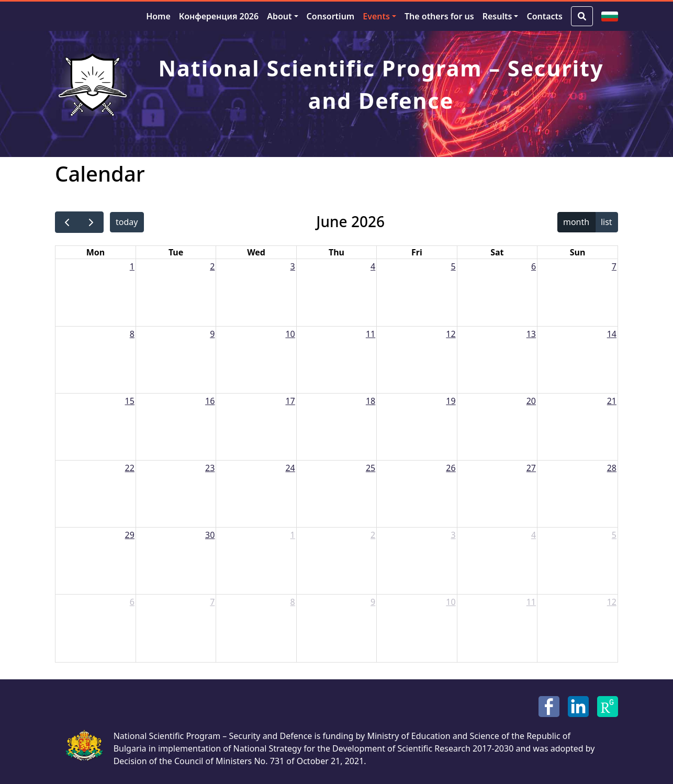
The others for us (439, 16)
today (127, 222)
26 (451, 468)
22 (130, 468)
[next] (91, 222)
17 (290, 401)
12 (451, 334)
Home (158, 16)
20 (531, 401)
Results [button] (497, 16)
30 (210, 535)
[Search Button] (582, 16)
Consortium (331, 16)
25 (371, 468)
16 (210, 401)
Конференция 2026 (219, 16)
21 (612, 401)
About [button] (279, 16)
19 (451, 401)
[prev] (67, 222)
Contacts (545, 16)
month (576, 222)
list (607, 222)
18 (371, 401)
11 (371, 334)
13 (531, 334)
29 (130, 535)
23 (210, 468)
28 (612, 468)
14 (612, 334)
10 (290, 334)
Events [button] (376, 16)
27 (531, 468)
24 (290, 468)
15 (130, 401)
